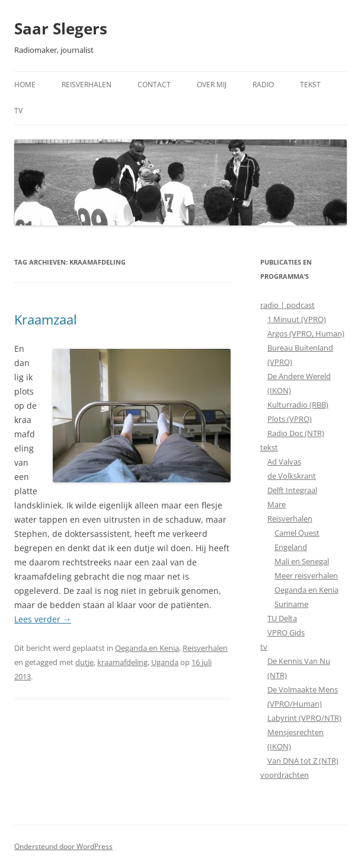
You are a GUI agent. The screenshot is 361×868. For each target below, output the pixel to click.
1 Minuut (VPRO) (297, 319)
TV (18, 111)
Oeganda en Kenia (147, 648)
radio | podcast (287, 305)
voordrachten (285, 775)
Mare (277, 504)
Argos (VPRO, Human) (306, 333)
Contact (154, 85)
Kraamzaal (46, 319)
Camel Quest (297, 533)
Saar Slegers (61, 28)
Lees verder (43, 619)
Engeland (291, 547)
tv (264, 647)
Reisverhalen (87, 85)
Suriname (291, 604)
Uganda (165, 662)
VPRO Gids (286, 632)
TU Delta (282, 618)
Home (25, 85)
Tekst (310, 85)
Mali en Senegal (302, 561)
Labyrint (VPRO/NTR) (304, 718)
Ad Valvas (284, 462)
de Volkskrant (292, 476)
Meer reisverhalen (306, 576)
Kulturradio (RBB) (298, 405)
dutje (84, 662)
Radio (263, 85)
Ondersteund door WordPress (63, 846)
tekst (269, 447)
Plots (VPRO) (290, 419)
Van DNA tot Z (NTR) (303, 761)
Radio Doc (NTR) (296, 433)
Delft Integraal (292, 490)
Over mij (212, 85)
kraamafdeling (122, 662)
